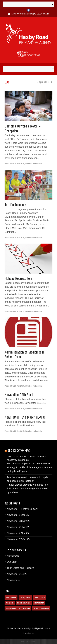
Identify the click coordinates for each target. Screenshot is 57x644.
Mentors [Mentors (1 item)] (10, 603)
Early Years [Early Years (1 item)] (11, 597)
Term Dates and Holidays (20, 568)
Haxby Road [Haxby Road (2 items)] (25, 597)
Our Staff (12, 562)
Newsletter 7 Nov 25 (18, 533)
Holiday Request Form (19, 278)
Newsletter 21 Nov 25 (18, 527)
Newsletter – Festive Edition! (22, 509)
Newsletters (13, 580)
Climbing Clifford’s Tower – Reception (23, 128)
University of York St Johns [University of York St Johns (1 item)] (18, 608)
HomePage (13, 556)
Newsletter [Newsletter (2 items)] (39, 603)
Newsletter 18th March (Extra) (25, 417)
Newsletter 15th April (19, 394)
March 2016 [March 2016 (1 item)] (40, 597)
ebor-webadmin (35, 164)
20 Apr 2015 (19, 164)
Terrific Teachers (15, 204)
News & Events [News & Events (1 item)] (24, 603)
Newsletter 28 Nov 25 (18, 521)
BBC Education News (19, 450)
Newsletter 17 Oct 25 (18, 539)
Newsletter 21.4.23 (17, 574)
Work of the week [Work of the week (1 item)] (41, 608)
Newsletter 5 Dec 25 (18, 515)
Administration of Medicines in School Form (25, 354)
